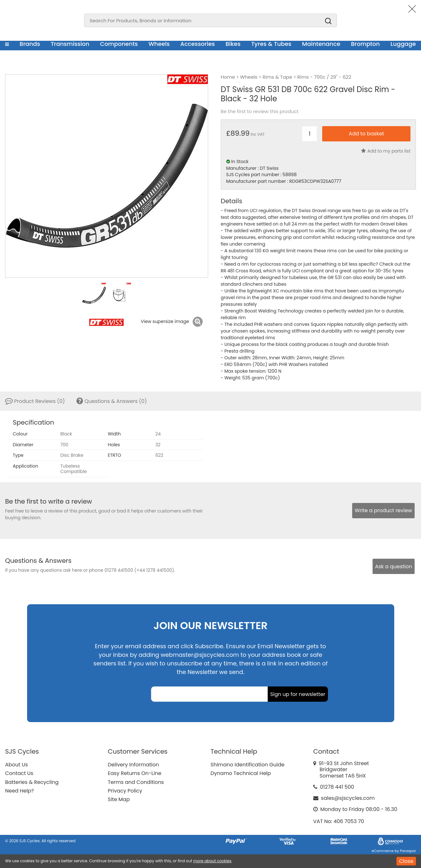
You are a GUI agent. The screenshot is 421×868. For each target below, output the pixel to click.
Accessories (198, 44)
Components (119, 44)
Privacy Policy (125, 791)
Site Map (119, 799)
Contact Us (19, 773)
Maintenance (321, 44)
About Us (16, 765)
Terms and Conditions (136, 782)
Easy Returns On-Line (134, 773)
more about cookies (212, 861)
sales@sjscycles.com (348, 798)
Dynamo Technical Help (241, 773)
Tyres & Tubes (271, 44)
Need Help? (19, 791)
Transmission (70, 44)
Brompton (365, 44)
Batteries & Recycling (32, 782)
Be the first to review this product (260, 111)
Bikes (233, 44)
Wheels (159, 44)
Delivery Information (133, 765)
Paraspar (408, 851)
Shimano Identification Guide (248, 765)
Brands (30, 44)
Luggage (403, 44)
